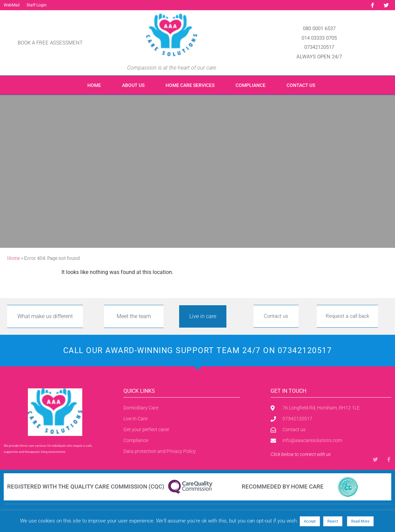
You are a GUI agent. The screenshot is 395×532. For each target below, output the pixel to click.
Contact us (301, 85)
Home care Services (190, 85)
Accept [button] (310, 521)
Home (94, 85)
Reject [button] (333, 521)
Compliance (251, 85)
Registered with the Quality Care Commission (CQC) (86, 487)
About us (133, 85)
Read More (360, 521)
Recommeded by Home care (283, 487)
